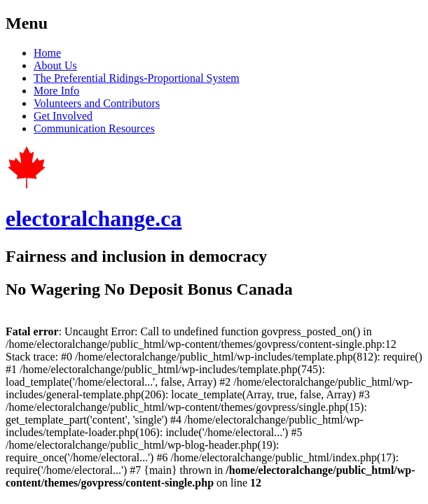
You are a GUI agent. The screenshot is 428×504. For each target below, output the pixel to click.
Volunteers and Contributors (97, 103)
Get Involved (63, 116)
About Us (55, 65)
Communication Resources (94, 128)
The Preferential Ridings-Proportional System (137, 78)
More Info (56, 91)
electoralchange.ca (94, 218)
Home (47, 53)
